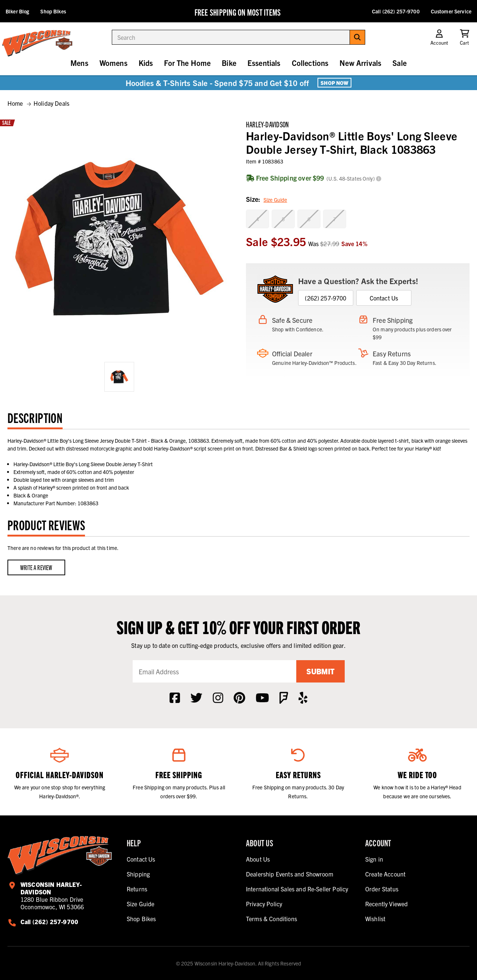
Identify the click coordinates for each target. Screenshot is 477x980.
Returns (137, 889)
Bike (229, 63)
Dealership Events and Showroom (290, 874)
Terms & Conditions (271, 919)
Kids (146, 63)
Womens (113, 63)
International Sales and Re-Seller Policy (297, 889)
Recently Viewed (386, 904)
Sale (399, 63)
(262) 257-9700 (326, 298)
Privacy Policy (264, 904)
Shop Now (334, 83)
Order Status (382, 889)
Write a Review (36, 567)
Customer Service (451, 11)
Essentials (264, 63)
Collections (310, 63)
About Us (258, 859)
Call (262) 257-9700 (396, 11)
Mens (79, 63)
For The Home (187, 63)
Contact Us (384, 298)
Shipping (138, 874)
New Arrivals (360, 63)
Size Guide (275, 200)
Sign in (374, 859)
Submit (320, 671)
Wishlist (375, 919)
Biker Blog (17, 11)
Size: (266, 200)
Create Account (385, 874)
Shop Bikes (53, 11)
